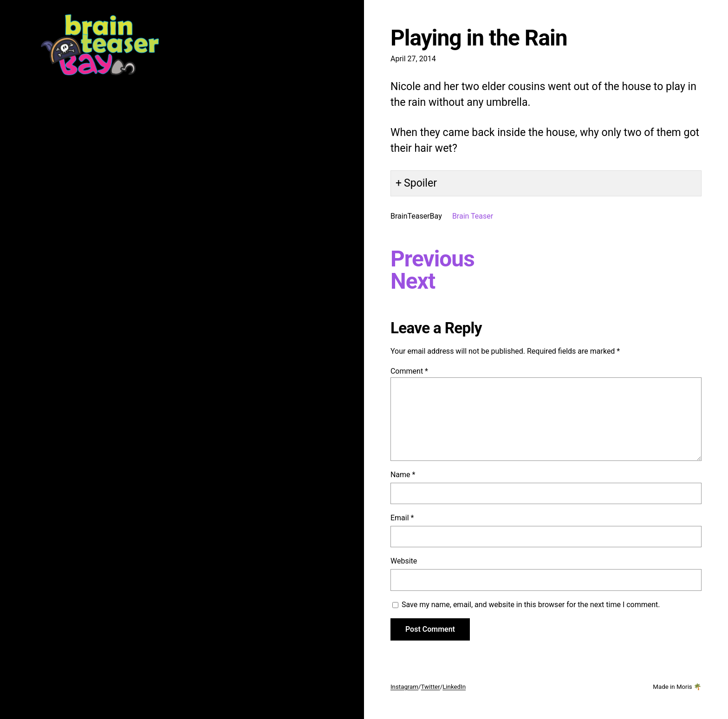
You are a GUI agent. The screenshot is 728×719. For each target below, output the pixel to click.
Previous (432, 259)
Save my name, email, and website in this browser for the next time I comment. (531, 605)
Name (403, 475)
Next (413, 281)
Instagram (404, 687)
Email (402, 518)
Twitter (431, 687)
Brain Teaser (473, 216)
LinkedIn (454, 687)
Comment (409, 371)
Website (404, 561)
